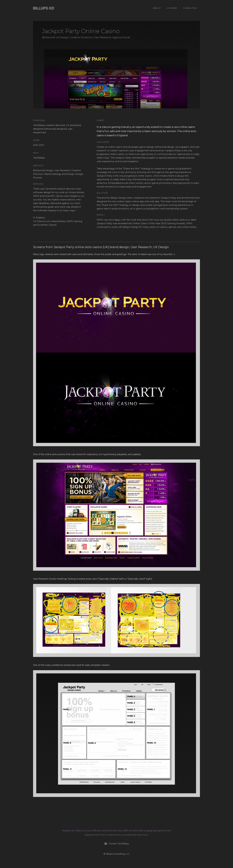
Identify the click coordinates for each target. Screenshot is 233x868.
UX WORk (172, 8)
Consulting (190, 8)
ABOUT (157, 8)
